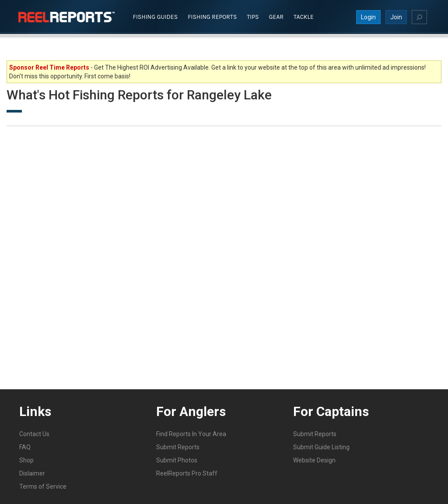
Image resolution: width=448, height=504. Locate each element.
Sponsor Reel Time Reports (49, 67)
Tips (253, 17)
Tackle (304, 17)
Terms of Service (43, 486)
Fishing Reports (212, 17)
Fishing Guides (156, 17)
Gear (276, 17)
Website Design (314, 460)
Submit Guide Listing (321, 447)
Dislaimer (32, 473)
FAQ (25, 447)
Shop (26, 460)
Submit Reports (178, 447)
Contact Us (34, 434)
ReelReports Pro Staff (187, 473)
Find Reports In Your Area (191, 434)
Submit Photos (177, 460)
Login (368, 17)
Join (396, 17)
